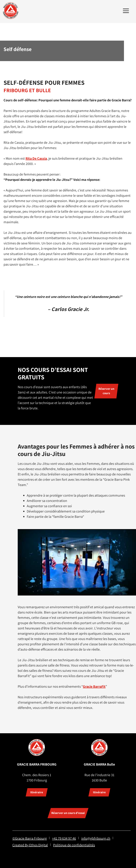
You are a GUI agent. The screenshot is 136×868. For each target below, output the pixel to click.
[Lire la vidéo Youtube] (77, 562)
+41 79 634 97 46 (64, 838)
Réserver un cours (106, 391)
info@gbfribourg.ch (96, 838)
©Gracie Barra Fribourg (30, 838)
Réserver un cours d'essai (68, 813)
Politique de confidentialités (74, 845)
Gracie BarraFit (94, 686)
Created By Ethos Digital (30, 845)
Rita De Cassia (36, 158)
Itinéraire (37, 792)
